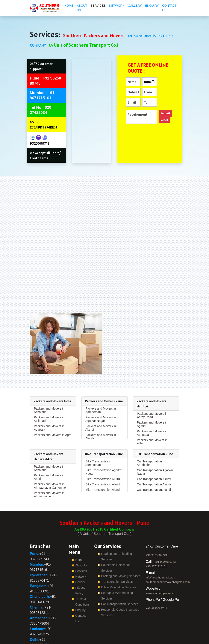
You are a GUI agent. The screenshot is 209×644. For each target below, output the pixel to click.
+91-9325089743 (156, 526)
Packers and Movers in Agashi (152, 395)
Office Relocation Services (119, 558)
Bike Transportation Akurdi (103, 450)
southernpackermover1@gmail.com (168, 553)
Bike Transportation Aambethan (98, 434)
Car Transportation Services (120, 575)
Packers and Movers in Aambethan (101, 381)
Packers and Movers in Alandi (101, 408)
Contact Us (169, 8)
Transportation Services (117, 553)
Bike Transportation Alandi (103, 456)
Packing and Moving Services (121, 547)
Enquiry (152, 6)
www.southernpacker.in (160, 564)
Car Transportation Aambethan (149, 434)
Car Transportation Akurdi (154, 450)
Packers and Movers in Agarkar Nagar (101, 390)
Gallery (135, 6)
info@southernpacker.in (160, 549)
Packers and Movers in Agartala (49, 399)
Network (117, 6)
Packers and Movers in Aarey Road (152, 387)
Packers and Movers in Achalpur (49, 381)
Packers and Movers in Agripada (152, 404)
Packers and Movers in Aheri (49, 448)
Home (69, 6)
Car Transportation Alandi (154, 456)
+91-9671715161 (156, 538)
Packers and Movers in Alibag (152, 413)
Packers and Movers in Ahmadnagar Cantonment (51, 457)
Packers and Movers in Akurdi (101, 399)
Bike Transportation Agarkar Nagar (104, 443)
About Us (82, 8)
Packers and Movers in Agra (53, 406)
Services (98, 6)
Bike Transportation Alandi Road (103, 463)
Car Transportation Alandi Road (154, 463)
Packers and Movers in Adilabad (49, 390)
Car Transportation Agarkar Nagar (155, 443)
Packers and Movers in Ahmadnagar (49, 466)
